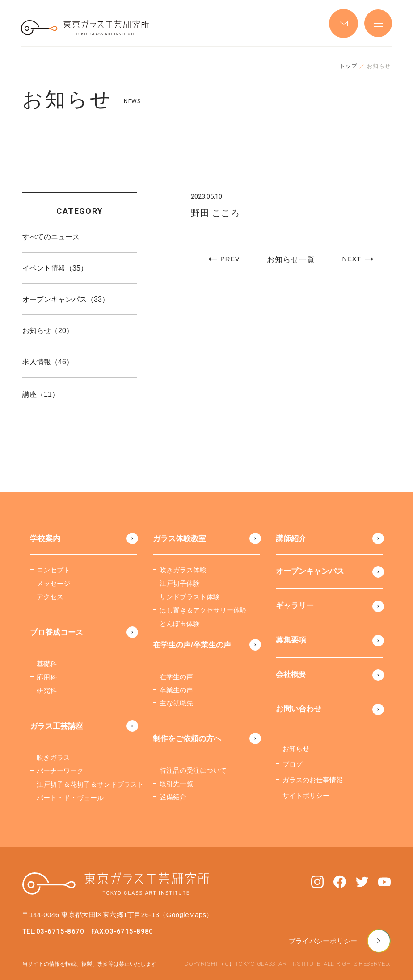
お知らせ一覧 (291, 260)
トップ (349, 66)
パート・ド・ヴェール (70, 798)
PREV (224, 259)
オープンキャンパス (310, 571)
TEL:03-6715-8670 (53, 931)
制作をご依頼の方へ (187, 739)
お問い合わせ (299, 709)
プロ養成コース (57, 632)
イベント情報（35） (55, 268)
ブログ (293, 764)
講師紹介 (291, 539)
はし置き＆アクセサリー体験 (203, 610)
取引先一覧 (176, 784)
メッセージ (53, 583)
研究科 (47, 690)
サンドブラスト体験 (190, 597)
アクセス (50, 597)
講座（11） (41, 394)
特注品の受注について (193, 770)
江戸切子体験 (180, 583)
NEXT (358, 259)
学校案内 (45, 539)
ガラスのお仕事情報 (313, 780)
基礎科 (47, 664)
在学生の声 (176, 677)
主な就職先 (176, 703)
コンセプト (53, 570)
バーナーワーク (60, 771)
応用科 (47, 677)
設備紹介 (173, 797)
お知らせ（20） (48, 331)
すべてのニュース (51, 237)
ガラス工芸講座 (57, 726)
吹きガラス (53, 757)
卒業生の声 (176, 690)
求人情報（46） (48, 362)
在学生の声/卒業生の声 (192, 645)
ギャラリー (295, 606)
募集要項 (291, 640)
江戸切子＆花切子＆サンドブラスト (90, 784)
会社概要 (291, 674)
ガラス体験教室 (179, 539)
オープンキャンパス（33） (66, 299)
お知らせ (296, 749)
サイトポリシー (306, 795)
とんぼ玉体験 (180, 623)
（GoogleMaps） (186, 915)
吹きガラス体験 (183, 570)
